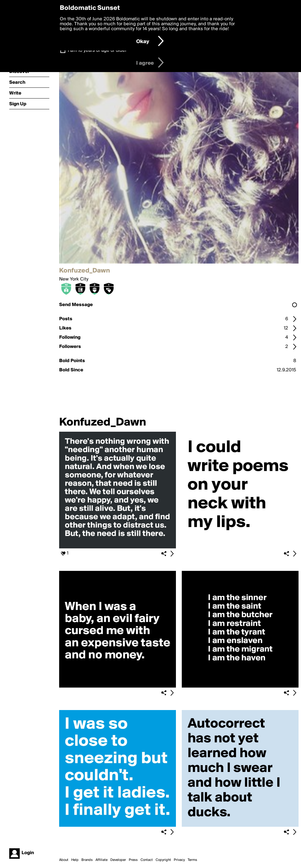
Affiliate (102, 860)
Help (75, 860)
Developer (118, 860)
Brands (87, 860)
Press (133, 860)
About (64, 860)
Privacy (179, 860)
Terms (192, 860)
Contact (147, 860)
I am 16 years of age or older (97, 50)
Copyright (163, 860)
